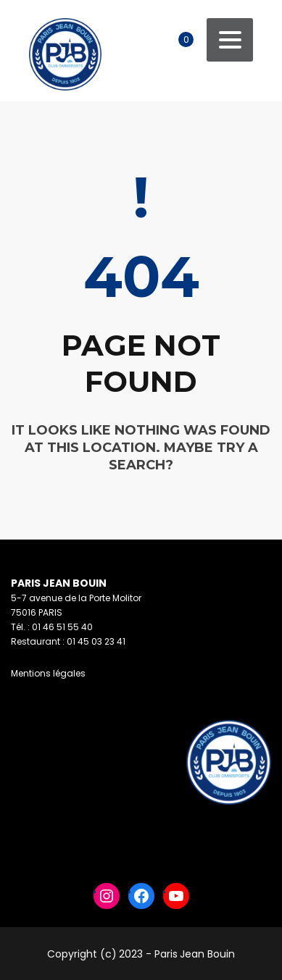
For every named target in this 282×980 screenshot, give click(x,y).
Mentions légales (48, 673)
